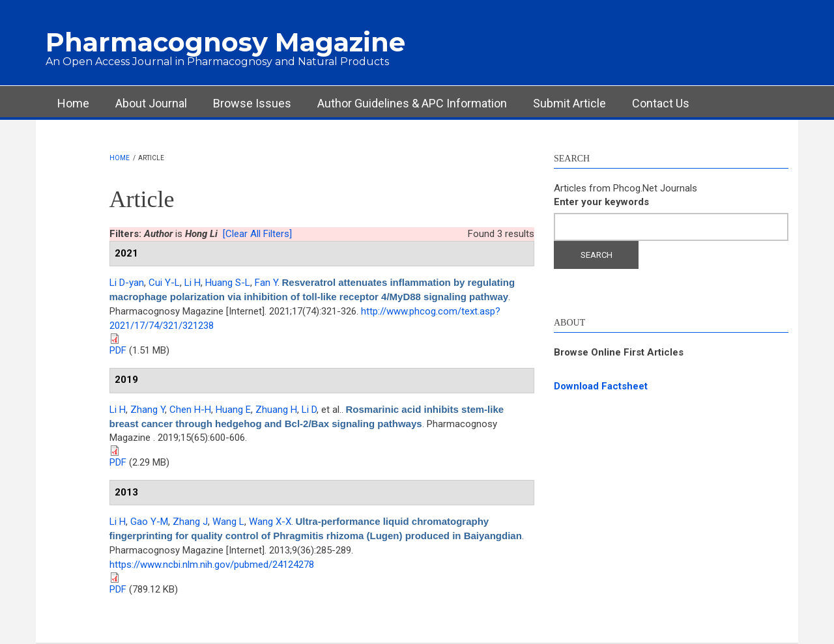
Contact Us (661, 103)
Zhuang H (276, 410)
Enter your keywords (601, 202)
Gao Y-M (149, 522)
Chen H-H (190, 410)
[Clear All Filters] (257, 234)
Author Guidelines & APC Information (412, 103)
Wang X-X (270, 522)
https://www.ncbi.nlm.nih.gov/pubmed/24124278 (212, 565)
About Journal (151, 103)
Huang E (233, 410)
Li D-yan (127, 283)
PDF (118, 350)
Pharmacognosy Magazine (225, 42)
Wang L (228, 522)
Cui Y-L (164, 283)
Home (73, 103)
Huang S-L (228, 283)
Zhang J (190, 522)
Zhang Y (148, 410)
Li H (193, 283)
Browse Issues (252, 103)
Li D (309, 410)
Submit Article (569, 103)
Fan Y (266, 283)
